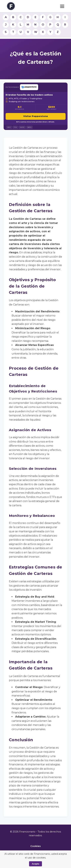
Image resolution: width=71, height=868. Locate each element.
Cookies (35, 846)
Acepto (35, 864)
